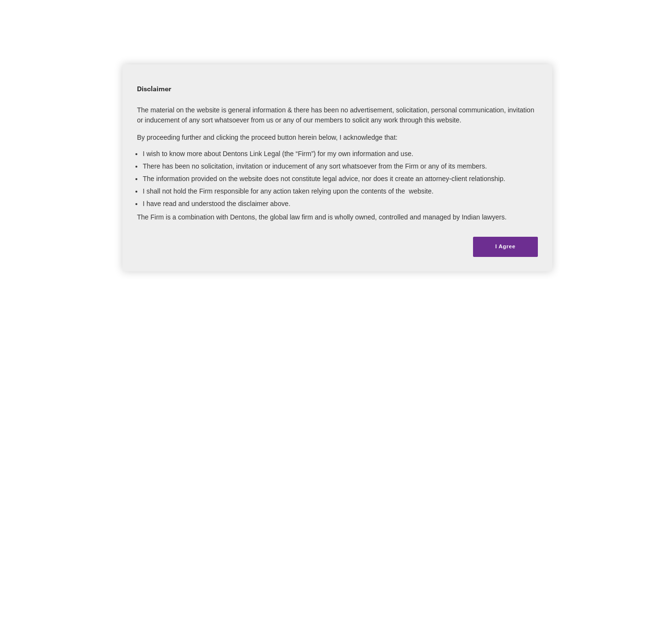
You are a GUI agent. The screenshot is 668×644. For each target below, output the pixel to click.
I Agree (505, 246)
